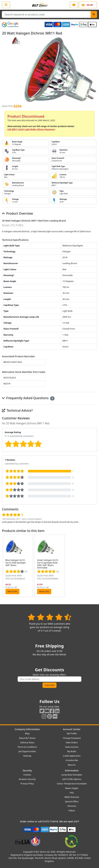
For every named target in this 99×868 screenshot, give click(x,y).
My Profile (72, 733)
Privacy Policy (27, 784)
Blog (27, 733)
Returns (72, 765)
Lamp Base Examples (72, 775)
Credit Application (72, 756)
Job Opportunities (27, 751)
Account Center (72, 729)
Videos (72, 810)
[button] (94, 566)
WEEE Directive (72, 797)
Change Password (72, 738)
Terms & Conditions (27, 747)
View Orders (72, 742)
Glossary (72, 806)
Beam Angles (72, 788)
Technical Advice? (17, 410)
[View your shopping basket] (88, 5)
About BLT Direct (27, 738)
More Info (12, 591)
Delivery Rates (27, 742)
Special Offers (72, 801)
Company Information (27, 729)
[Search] (94, 14)
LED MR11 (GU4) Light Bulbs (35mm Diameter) (31, 129)
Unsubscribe (72, 760)
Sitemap (27, 756)
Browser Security (27, 779)
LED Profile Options (72, 779)
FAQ (72, 793)
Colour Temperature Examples (72, 784)
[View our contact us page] (74, 5)
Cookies (27, 775)
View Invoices (72, 747)
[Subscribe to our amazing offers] (49, 679)
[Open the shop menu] (6, 5)
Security (27, 770)
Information (72, 770)
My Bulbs (72, 751)
